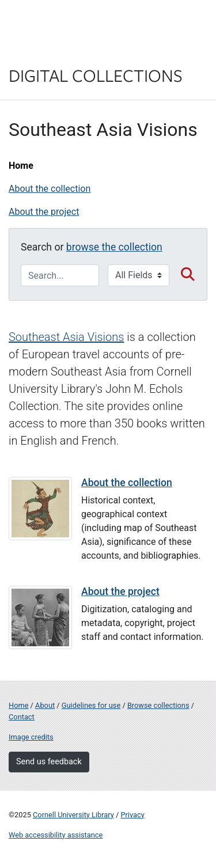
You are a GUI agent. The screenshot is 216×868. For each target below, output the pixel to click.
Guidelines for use (91, 705)
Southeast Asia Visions (66, 337)
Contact (22, 717)
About (45, 705)
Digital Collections (96, 75)
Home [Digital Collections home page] (18, 705)
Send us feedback (49, 762)
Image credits (31, 737)
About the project (44, 212)
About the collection (50, 189)
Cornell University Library (73, 815)
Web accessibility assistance (56, 835)
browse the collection (114, 247)
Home (21, 166)
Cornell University (66, 22)
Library (43, 53)
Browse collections (158, 705)
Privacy (132, 815)
